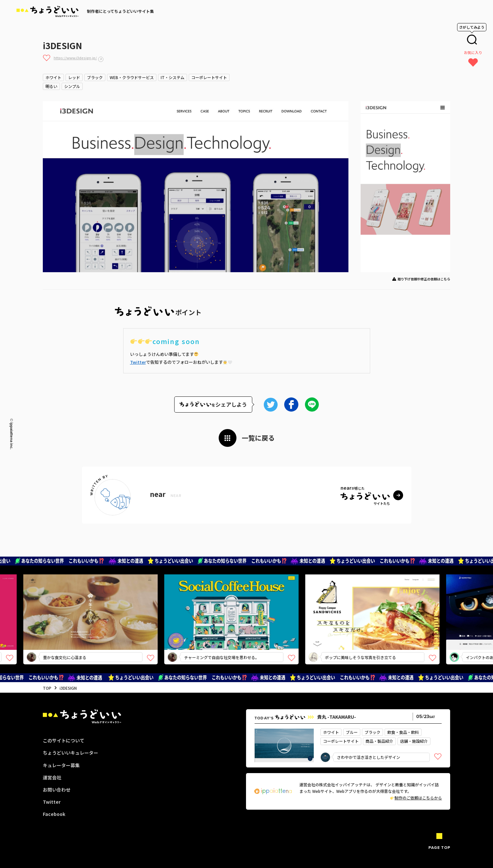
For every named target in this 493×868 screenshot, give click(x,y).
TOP (47, 688)
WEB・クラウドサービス (132, 77)
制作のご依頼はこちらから (416, 798)
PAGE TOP (439, 847)
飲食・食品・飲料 (403, 732)
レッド (74, 77)
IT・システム (173, 77)
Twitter (138, 362)
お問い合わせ (57, 790)
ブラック (95, 77)
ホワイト (53, 77)
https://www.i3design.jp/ (75, 58)
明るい (51, 86)
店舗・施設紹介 (414, 741)
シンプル (72, 86)
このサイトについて (64, 740)
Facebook (54, 814)
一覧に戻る (258, 438)
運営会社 (52, 777)
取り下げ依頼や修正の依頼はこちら (424, 279)
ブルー (352, 732)
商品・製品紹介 (379, 741)
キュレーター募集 (61, 765)
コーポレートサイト (209, 77)
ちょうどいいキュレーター (70, 753)
